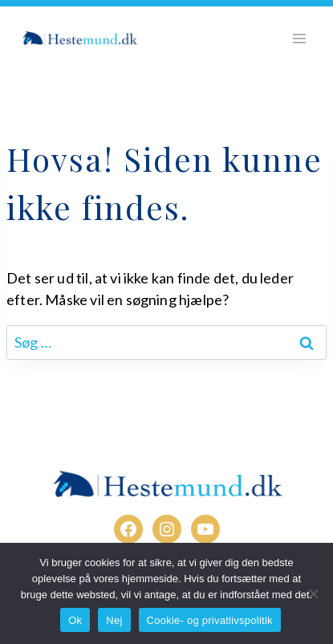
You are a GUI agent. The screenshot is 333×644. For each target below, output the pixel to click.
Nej (114, 620)
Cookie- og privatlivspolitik (210, 620)
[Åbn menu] (299, 38)
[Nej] (313, 593)
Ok (75, 620)
